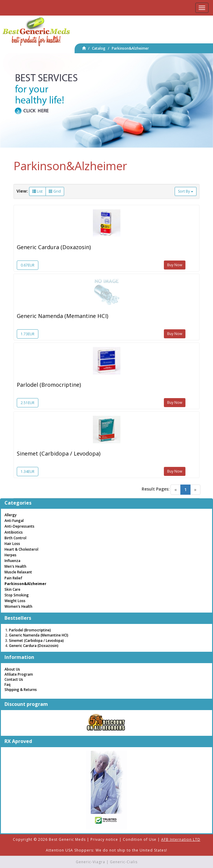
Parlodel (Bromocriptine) (49, 385)
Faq (7, 684)
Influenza (12, 561)
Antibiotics (14, 532)
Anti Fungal (14, 521)
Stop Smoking (17, 595)
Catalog (99, 48)
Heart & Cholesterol (21, 549)
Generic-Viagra (90, 862)
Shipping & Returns (21, 690)
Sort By (186, 191)
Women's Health (18, 606)
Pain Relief (13, 578)
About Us (12, 669)
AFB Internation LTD (181, 839)
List (37, 191)
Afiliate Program (19, 674)
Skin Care (12, 589)
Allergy (10, 515)
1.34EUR (28, 472)
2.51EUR (28, 403)
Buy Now (175, 265)
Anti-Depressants (19, 526)
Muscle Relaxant (18, 572)
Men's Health (15, 566)
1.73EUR (28, 334)
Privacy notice (104, 839)
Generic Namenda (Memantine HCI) (62, 316)
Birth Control (15, 538)
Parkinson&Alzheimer (130, 48)
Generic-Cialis (124, 862)
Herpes (10, 555)
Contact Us (14, 679)
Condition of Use (140, 839)
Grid (55, 191)
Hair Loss (12, 544)
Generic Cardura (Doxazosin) (54, 247)
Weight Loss (15, 601)
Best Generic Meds (67, 839)
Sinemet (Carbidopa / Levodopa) (59, 453)
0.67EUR (28, 265)
